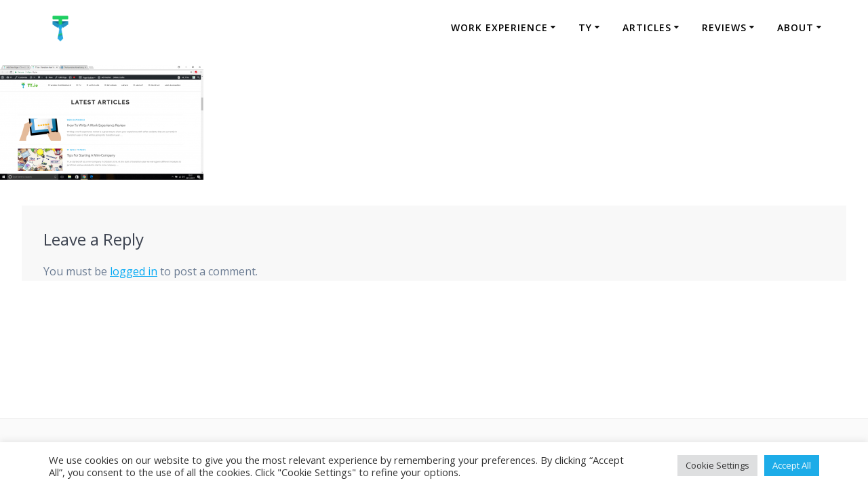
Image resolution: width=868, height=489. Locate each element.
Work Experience (499, 27)
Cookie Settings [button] (717, 465)
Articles (647, 27)
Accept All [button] (792, 465)
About (795, 27)
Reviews (724, 27)
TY (585, 27)
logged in (134, 271)
